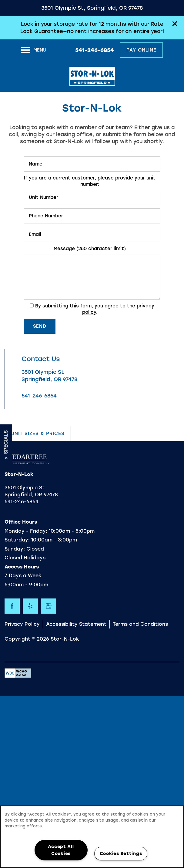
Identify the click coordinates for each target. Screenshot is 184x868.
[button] (175, 24)
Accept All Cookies (61, 850)
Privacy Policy (22, 624)
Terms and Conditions (140, 624)
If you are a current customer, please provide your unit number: (90, 181)
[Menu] (34, 50)
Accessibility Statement (76, 624)
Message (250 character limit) (90, 249)
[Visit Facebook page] (12, 606)
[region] (92, 837)
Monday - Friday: (26, 531)
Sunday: (15, 549)
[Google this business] (49, 606)
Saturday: (17, 540)
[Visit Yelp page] (30, 606)
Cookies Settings (121, 853)
